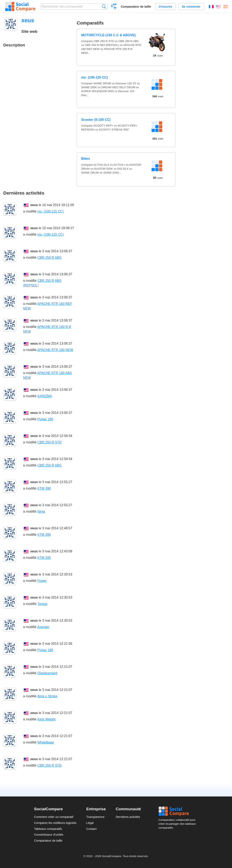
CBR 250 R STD (49, 442)
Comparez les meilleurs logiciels (55, 823)
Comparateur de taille (136, 7)
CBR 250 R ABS (49, 258)
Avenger (43, 627)
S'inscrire (166, 7)
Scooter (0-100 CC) (96, 120)
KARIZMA (45, 396)
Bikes (86, 159)
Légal (90, 823)
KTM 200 (44, 558)
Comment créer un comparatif (54, 817)
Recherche (104, 6)
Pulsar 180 (45, 419)
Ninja (41, 512)
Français (211, 7)
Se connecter (191, 7)
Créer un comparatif (114, 7)
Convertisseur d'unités (49, 835)
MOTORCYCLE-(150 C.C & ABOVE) (108, 35)
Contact (91, 829)
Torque (42, 604)
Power (42, 581)
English (218, 7)
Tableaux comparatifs (48, 829)
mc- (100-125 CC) (95, 77)
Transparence (95, 817)
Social (178, 811)
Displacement (47, 673)
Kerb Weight (46, 719)
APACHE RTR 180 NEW (55, 350)
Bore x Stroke (47, 696)
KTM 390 (44, 488)
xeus (34, 205)
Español (226, 7)
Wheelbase (46, 742)
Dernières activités (128, 817)
